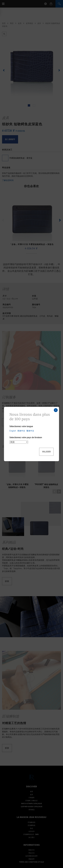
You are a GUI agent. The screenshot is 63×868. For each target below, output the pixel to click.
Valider (46, 452)
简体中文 (21, 431)
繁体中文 (30, 431)
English (13, 431)
